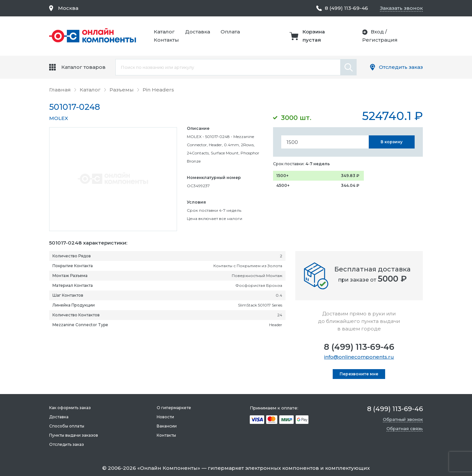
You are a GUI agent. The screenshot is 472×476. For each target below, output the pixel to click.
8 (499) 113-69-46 (359, 347)
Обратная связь (405, 428)
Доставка (198, 32)
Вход (377, 32)
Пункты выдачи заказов (74, 435)
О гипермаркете (174, 408)
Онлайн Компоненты (169, 468)
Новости (165, 417)
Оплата (230, 32)
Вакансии (167, 426)
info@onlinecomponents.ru (359, 357)
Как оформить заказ (70, 408)
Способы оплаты (67, 426)
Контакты (166, 40)
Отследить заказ (401, 67)
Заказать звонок (401, 8)
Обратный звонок (403, 419)
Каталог (164, 32)
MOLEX (59, 118)
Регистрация (380, 40)
